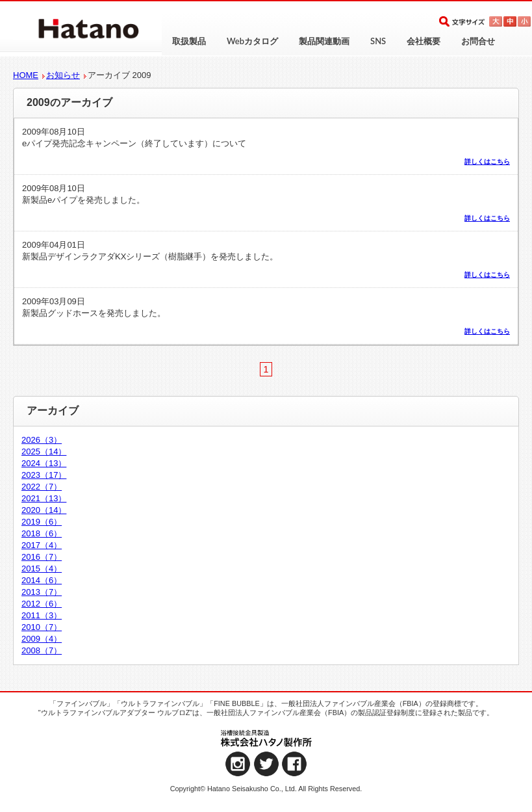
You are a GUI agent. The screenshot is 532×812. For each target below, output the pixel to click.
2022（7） (42, 487)
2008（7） (42, 650)
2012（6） (42, 604)
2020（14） (44, 510)
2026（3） (42, 440)
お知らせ (63, 75)
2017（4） (42, 545)
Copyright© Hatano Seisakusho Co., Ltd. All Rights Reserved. (266, 789)
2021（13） (44, 498)
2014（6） (42, 580)
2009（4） (42, 639)
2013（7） (42, 592)
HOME (26, 75)
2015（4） (42, 569)
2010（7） (42, 627)
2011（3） (42, 615)
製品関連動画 (324, 41)
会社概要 (424, 41)
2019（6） (42, 522)
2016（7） (42, 557)
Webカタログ (252, 41)
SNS (378, 41)
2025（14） (44, 452)
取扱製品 (189, 41)
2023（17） (44, 475)
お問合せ (478, 41)
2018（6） (42, 533)
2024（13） (44, 463)
